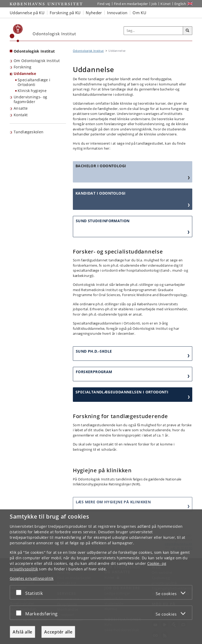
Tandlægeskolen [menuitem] (29, 132)
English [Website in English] (180, 4)
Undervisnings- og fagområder (30, 99)
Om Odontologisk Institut (37, 61)
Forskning (23, 67)
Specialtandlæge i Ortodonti (34, 82)
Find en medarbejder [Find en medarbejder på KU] (131, 4)
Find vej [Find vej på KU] (104, 4)
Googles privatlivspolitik (32, 578)
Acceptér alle (58, 632)
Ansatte (21, 108)
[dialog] (101, 577)
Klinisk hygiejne (32, 91)
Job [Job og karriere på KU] (154, 4)
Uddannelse (25, 73)
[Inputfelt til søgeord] (153, 31)
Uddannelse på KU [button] (27, 13)
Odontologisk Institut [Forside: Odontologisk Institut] (34, 51)
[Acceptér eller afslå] (20, 592)
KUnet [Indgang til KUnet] (166, 4)
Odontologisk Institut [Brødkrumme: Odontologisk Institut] (88, 51)
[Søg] (188, 31)
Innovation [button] (117, 13)
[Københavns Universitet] (16, 33)
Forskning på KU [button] (65, 13)
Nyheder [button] (94, 13)
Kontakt (21, 115)
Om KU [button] (139, 13)
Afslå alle (22, 632)
